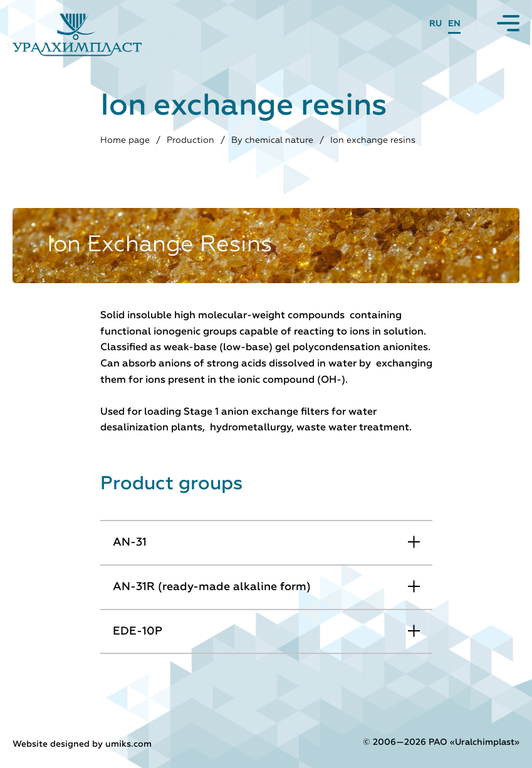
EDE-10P (138, 631)
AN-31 (130, 542)
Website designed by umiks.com (82, 744)
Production (190, 140)
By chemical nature (272, 140)
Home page (125, 140)
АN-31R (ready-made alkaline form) (212, 587)
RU (436, 24)
